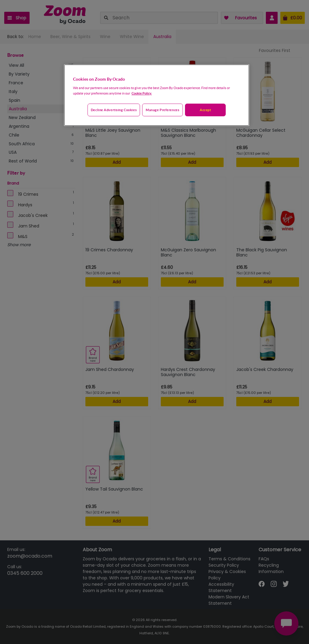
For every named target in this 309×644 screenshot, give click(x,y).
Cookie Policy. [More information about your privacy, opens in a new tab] (142, 93)
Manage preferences (162, 110)
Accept (205, 110)
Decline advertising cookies (114, 110)
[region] (157, 95)
